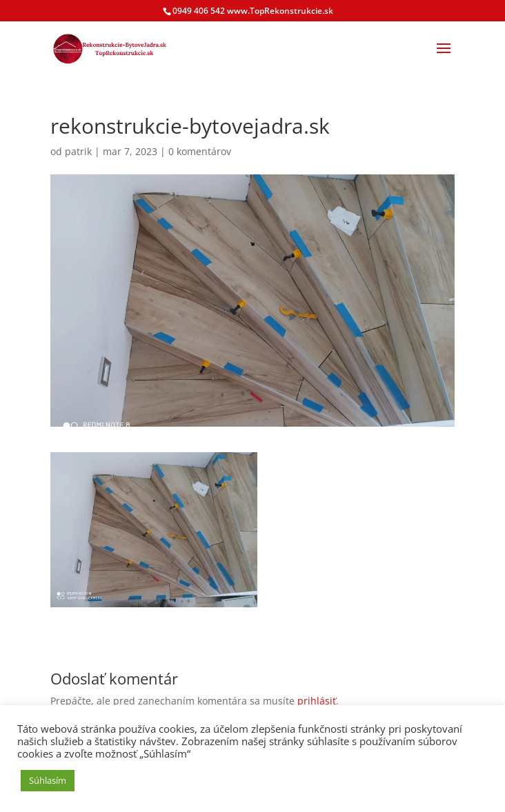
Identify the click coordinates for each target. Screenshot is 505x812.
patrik (78, 151)
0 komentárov (200, 151)
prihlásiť (317, 701)
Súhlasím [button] (48, 780)
